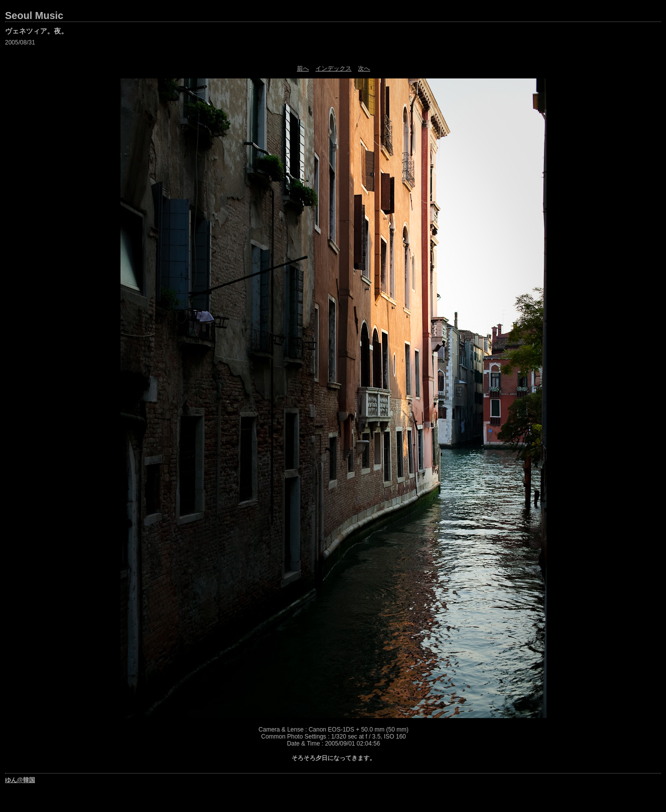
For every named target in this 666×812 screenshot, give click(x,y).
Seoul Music (34, 15)
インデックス (333, 68)
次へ (364, 68)
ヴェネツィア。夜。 (36, 31)
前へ (303, 68)
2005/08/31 (20, 42)
